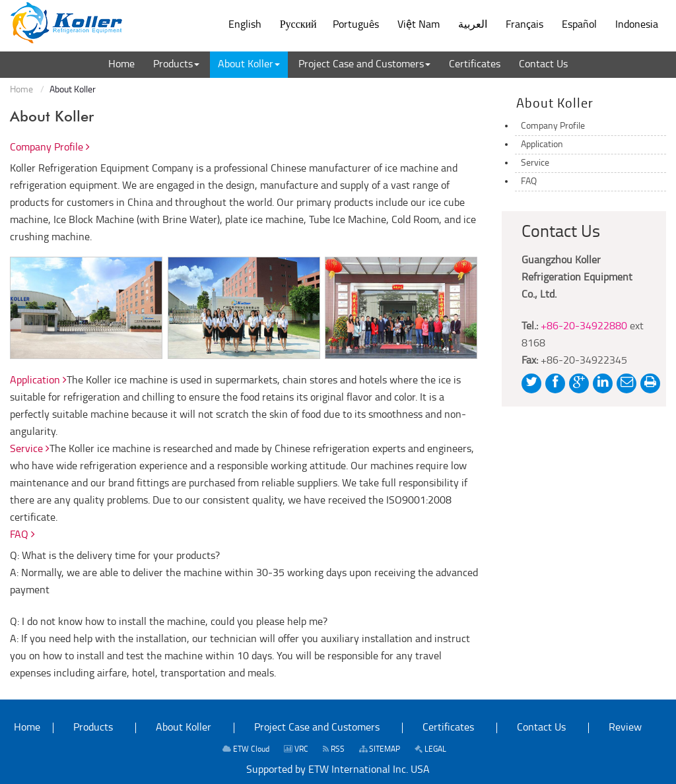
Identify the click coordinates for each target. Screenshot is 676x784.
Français (524, 25)
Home (21, 90)
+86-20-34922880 (584, 327)
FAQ (22, 535)
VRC (296, 749)
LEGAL (430, 749)
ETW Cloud (246, 749)
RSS (334, 749)
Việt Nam (419, 25)
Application (38, 381)
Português (356, 25)
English (245, 25)
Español (579, 25)
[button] (176, 65)
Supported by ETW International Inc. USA (338, 770)
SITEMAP (380, 749)
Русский (298, 25)
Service (30, 449)
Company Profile (50, 148)
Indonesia (637, 25)
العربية (473, 25)
